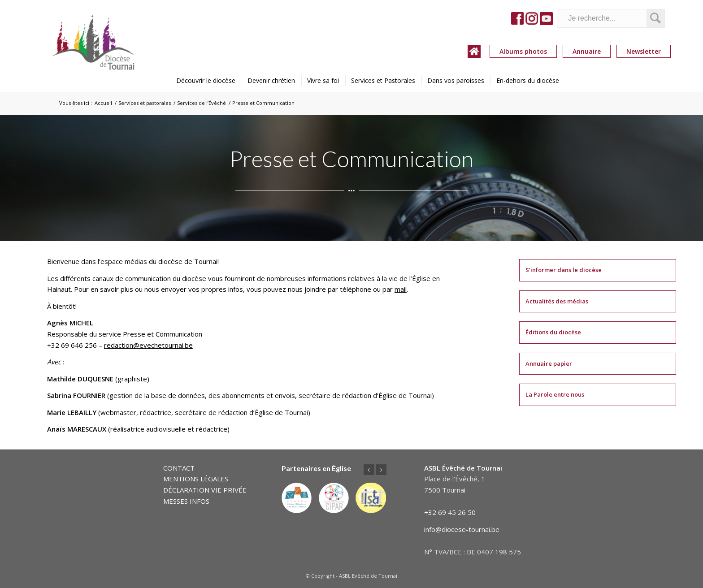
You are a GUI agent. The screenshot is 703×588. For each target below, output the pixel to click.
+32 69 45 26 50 (450, 512)
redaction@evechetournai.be (148, 345)
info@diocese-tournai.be (462, 529)
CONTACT (179, 468)
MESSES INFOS (186, 501)
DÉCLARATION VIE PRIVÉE (205, 490)
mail (401, 289)
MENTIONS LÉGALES (196, 479)
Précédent (369, 470)
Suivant (381, 470)
